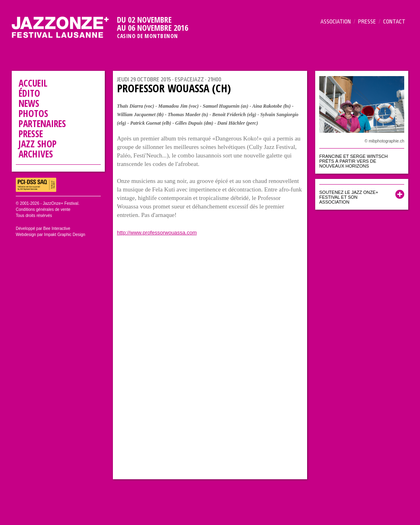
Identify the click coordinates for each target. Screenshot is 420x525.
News (29, 103)
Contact (394, 21)
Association (336, 21)
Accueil (33, 83)
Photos (33, 113)
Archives (36, 154)
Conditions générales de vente (43, 209)
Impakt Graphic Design (65, 235)
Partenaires (42, 123)
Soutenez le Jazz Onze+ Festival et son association (349, 197)
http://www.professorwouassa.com (157, 233)
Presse (367, 21)
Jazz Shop (38, 144)
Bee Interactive (57, 228)
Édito (29, 93)
